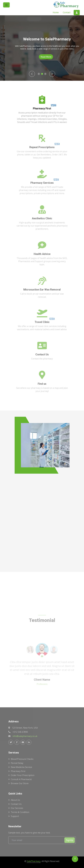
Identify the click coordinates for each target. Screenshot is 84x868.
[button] (6, 5)
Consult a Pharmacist (21, 779)
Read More (52, 57)
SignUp (70, 840)
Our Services (17, 808)
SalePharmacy (34, 861)
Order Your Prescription (23, 775)
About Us (15, 800)
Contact (67, 12)
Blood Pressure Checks (22, 759)
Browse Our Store (20, 783)
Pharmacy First (18, 771)
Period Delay (17, 763)
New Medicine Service (21, 767)
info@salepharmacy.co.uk (25, 736)
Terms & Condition (20, 812)
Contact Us (16, 804)
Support (15, 816)
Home (56, 12)
